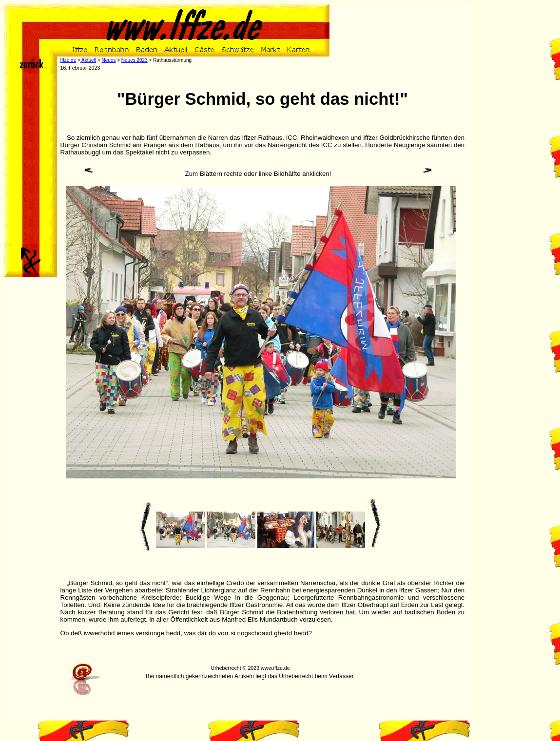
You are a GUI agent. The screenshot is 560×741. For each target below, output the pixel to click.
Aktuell (88, 60)
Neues (108, 60)
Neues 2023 (135, 60)
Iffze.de (68, 60)
